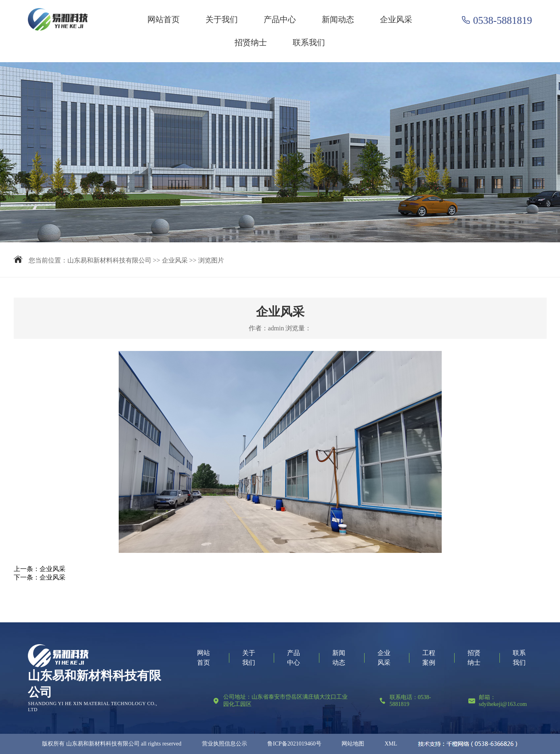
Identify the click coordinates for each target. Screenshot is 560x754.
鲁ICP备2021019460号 (294, 744)
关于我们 (222, 19)
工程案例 (429, 658)
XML (391, 744)
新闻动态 (338, 19)
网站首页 (164, 19)
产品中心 (280, 19)
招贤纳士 (251, 42)
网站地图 (353, 744)
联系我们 (309, 42)
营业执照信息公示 (224, 744)
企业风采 (396, 19)
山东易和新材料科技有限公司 (109, 260)
